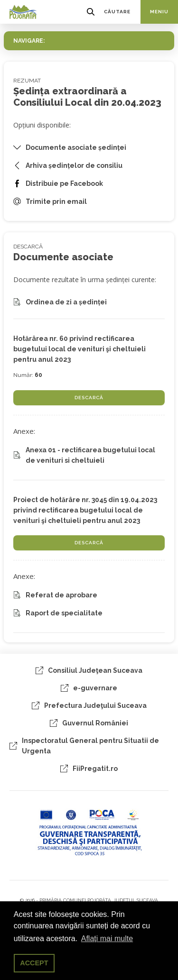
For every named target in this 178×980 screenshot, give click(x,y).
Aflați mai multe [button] (107, 939)
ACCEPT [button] (34, 963)
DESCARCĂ (89, 398)
